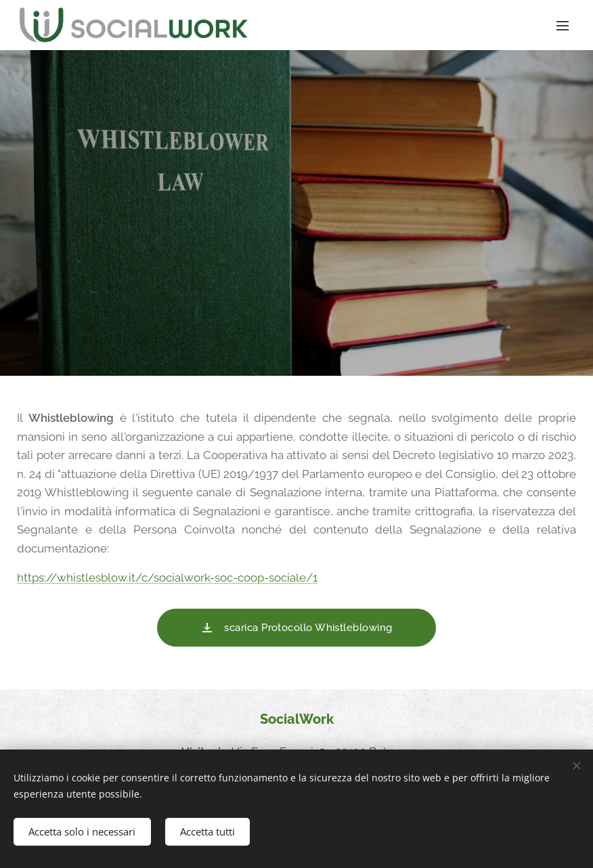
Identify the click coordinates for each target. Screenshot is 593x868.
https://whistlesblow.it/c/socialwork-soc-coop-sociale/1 (167, 578)
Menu (563, 26)
